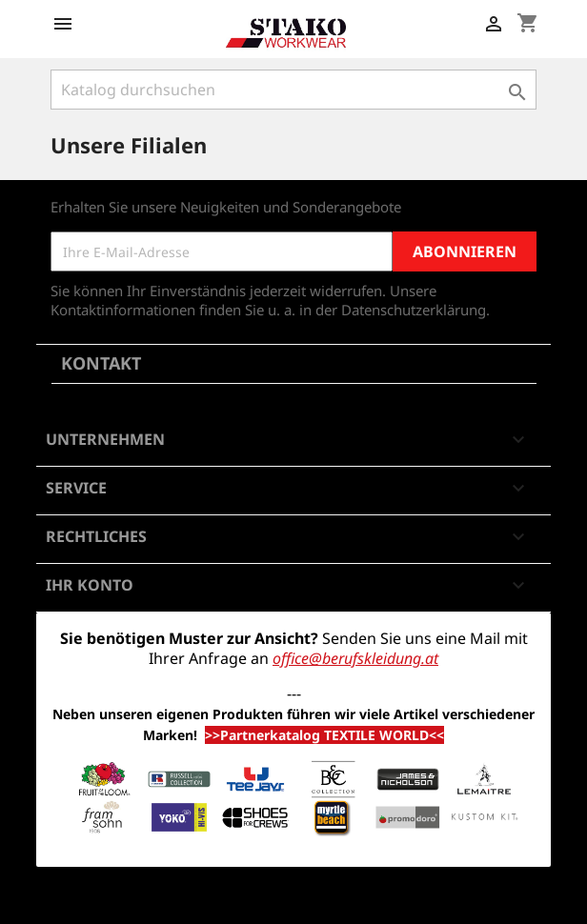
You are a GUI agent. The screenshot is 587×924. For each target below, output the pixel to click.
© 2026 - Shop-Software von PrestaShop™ (293, 899)
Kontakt (101, 363)
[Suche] (293, 90)
